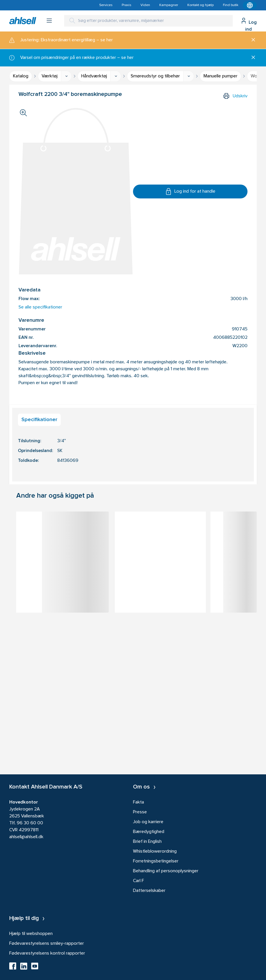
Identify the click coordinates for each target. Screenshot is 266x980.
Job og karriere (148, 822)
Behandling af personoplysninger (166, 871)
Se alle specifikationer (40, 307)
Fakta (138, 802)
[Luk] (251, 40)
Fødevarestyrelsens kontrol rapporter (47, 953)
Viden (145, 5)
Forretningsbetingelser (156, 861)
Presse (140, 812)
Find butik (231, 5)
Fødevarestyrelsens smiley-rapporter (47, 944)
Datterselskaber (149, 891)
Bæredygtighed (149, 832)
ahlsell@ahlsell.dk (26, 837)
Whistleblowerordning (155, 851)
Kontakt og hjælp (201, 5)
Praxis (126, 5)
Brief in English (147, 842)
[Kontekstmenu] (250, 5)
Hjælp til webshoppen (31, 934)
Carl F (138, 881)
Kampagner (169, 5)
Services (106, 5)
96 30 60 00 (30, 823)
